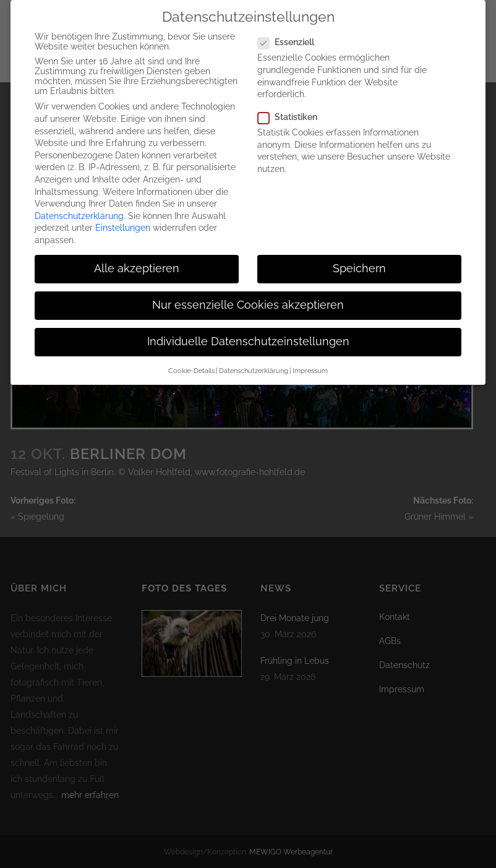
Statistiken (293, 108)
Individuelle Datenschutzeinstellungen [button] (248, 332)
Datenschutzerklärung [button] (254, 361)
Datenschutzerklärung (79, 207)
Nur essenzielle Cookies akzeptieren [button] (248, 296)
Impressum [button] (310, 361)
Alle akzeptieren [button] (137, 259)
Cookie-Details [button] (191, 361)
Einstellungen (123, 218)
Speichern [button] (359, 259)
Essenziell (291, 33)
